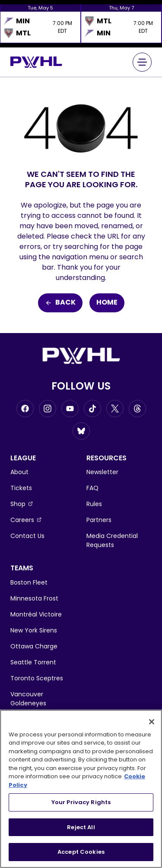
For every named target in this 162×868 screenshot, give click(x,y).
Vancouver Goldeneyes (28, 699)
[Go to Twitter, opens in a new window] (115, 409)
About (19, 472)
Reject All (81, 827)
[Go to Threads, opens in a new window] (137, 409)
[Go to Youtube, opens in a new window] (70, 409)
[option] (40, 24)
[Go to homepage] (36, 62)
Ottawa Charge (34, 646)
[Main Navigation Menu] (142, 62)
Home (107, 303)
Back (60, 303)
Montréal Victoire (36, 614)
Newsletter (102, 472)
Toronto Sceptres (37, 678)
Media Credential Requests (112, 540)
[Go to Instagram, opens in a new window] (48, 409)
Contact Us (27, 536)
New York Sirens (34, 630)
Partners (99, 520)
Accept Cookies (81, 852)
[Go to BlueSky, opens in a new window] (81, 431)
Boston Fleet (29, 582)
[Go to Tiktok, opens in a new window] (92, 409)
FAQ (92, 488)
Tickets (21, 488)
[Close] (152, 722)
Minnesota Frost (34, 598)
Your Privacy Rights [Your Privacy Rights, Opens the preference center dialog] (81, 802)
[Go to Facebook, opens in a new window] (25, 409)
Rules (94, 504)
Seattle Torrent (33, 662)
